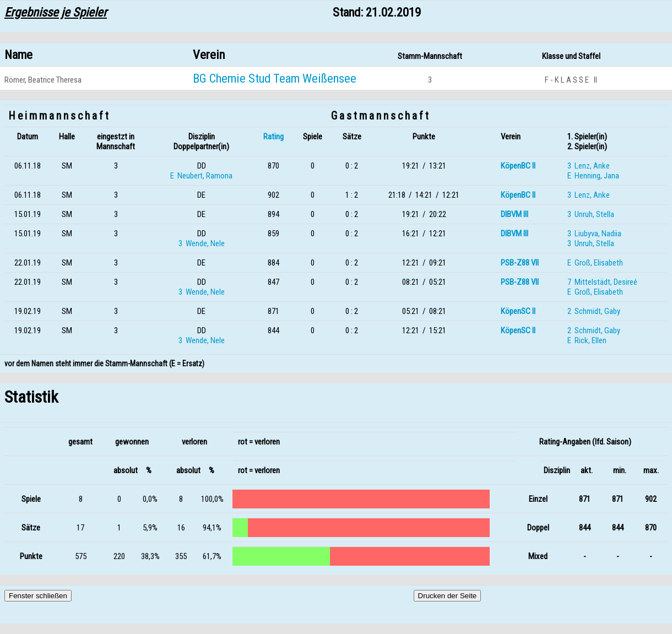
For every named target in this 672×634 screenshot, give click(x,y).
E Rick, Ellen (587, 340)
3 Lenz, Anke (589, 166)
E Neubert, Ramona (201, 176)
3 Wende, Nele (202, 243)
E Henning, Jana (593, 176)
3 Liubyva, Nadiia (594, 234)
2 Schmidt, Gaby (594, 311)
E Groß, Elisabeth (595, 263)
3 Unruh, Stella (591, 214)
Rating (273, 137)
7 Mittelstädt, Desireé (602, 282)
